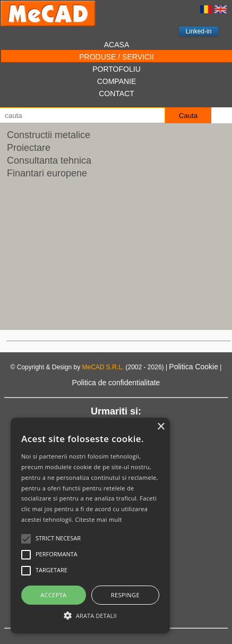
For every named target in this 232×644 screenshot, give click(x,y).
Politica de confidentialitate (116, 383)
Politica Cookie (194, 367)
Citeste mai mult (98, 519)
